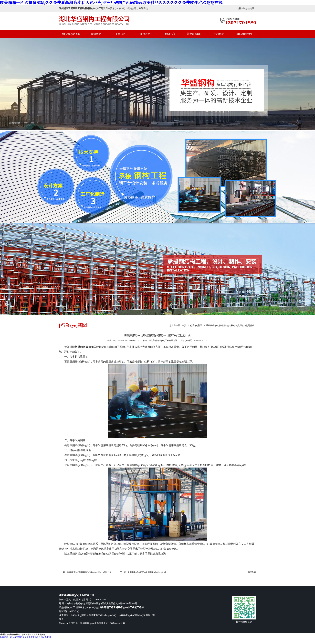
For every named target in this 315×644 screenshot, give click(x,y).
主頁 (184, 325)
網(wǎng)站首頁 (71, 34)
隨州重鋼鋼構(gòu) (83, 347)
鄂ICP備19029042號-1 (70, 611)
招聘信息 (219, 34)
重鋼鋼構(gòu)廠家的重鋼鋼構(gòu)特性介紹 (147, 572)
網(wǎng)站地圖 (246, 8)
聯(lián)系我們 (244, 34)
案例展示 (145, 34)
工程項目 (121, 34)
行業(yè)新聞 (196, 325)
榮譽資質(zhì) (194, 34)
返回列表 (252, 572)
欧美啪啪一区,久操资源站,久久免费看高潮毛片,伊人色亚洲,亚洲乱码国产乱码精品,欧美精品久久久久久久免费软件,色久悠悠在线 (111, 3)
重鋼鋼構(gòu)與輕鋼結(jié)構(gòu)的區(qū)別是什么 (230, 325)
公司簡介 (96, 34)
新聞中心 (170, 34)
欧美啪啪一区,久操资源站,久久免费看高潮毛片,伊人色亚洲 (25, 637)
